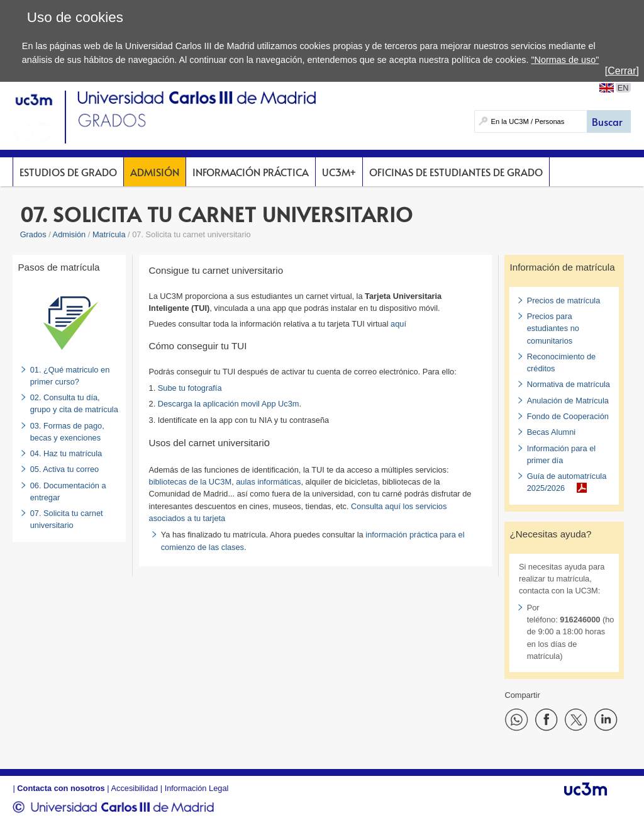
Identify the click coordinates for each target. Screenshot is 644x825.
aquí (398, 324)
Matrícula (109, 234)
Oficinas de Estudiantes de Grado (456, 172)
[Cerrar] (622, 71)
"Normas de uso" (565, 60)
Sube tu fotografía (190, 388)
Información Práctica (251, 172)
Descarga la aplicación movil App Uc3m (229, 404)
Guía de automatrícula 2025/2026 (567, 482)
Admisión (155, 172)
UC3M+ (339, 172)
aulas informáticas (268, 482)
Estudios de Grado (68, 172)
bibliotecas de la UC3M (191, 482)
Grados (33, 234)
